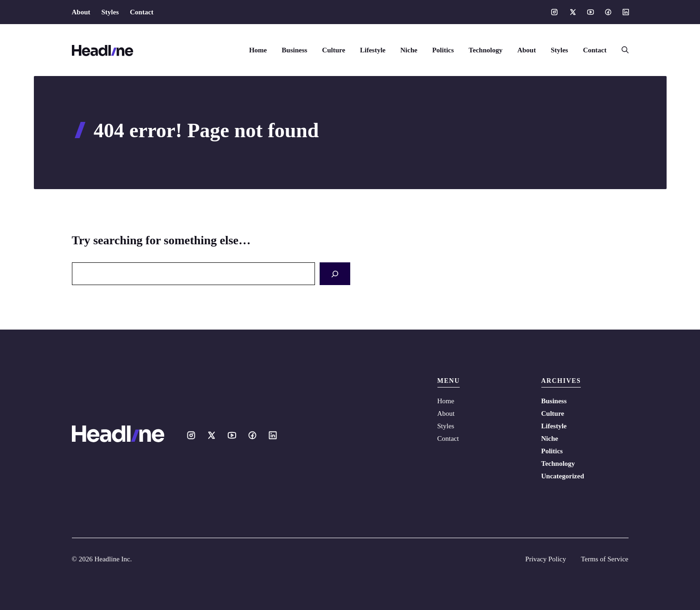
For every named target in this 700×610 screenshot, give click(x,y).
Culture (334, 50)
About (81, 12)
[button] (621, 50)
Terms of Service (604, 559)
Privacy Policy (546, 559)
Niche (409, 50)
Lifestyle (373, 50)
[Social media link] (554, 12)
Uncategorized (563, 476)
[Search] (335, 274)
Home (258, 50)
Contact (142, 12)
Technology (485, 50)
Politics (443, 50)
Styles (110, 12)
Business (294, 50)
